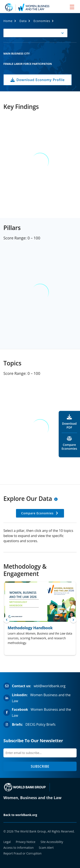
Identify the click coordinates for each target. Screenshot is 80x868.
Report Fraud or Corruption (23, 853)
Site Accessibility (52, 842)
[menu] (72, 7)
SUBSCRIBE (40, 766)
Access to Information (19, 848)
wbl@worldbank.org (50, 686)
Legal (7, 842)
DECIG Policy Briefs (40, 724)
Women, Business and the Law (32, 798)
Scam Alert (46, 848)
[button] (35, 33)
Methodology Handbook (30, 628)
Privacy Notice (26, 842)
